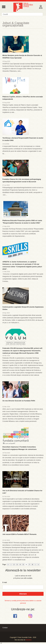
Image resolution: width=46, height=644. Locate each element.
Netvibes (29, 640)
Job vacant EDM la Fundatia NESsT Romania (19, 534)
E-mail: (5, 582)
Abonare (23, 594)
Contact (5, 628)
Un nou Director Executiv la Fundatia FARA (19, 401)
